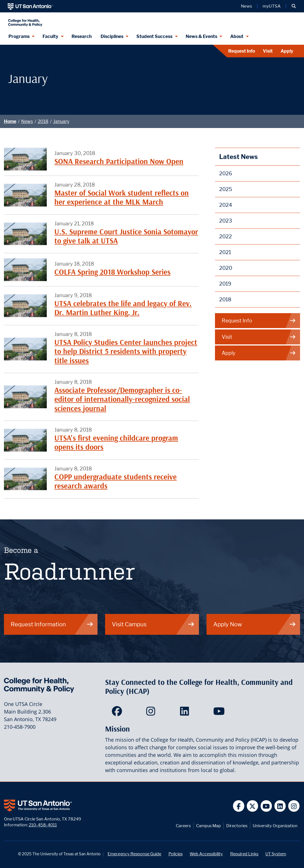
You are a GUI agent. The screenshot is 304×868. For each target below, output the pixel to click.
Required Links (244, 854)
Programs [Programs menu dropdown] (19, 36)
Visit (268, 51)
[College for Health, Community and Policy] (79, 20)
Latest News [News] (238, 157)
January (61, 121)
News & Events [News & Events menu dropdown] (201, 36)
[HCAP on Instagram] (152, 713)
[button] (294, 6)
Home (10, 121)
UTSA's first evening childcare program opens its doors (116, 442)
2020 (226, 268)
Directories (237, 826)
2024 (226, 205)
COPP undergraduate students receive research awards (116, 481)
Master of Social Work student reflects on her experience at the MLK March (122, 197)
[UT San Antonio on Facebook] (239, 806)
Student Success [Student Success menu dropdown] (154, 36)
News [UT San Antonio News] (247, 6)
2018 (43, 121)
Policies (176, 854)
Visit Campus (153, 624)
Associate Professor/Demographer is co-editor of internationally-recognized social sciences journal (122, 399)
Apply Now (255, 624)
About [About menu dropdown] (237, 36)
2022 (226, 236)
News (27, 121)
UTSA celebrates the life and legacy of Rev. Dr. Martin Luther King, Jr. (123, 308)
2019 (225, 284)
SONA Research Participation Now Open (119, 161)
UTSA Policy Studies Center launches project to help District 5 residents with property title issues (126, 351)
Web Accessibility (206, 854)
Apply (287, 51)
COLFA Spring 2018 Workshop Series (112, 272)
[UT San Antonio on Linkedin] (280, 806)
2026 (226, 173)
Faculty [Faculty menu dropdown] (50, 36)
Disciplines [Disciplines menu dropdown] (112, 36)
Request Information (52, 624)
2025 (226, 189)
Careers (183, 826)
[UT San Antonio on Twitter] (253, 806)
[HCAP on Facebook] (118, 713)
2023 (226, 221)
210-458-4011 (43, 825)
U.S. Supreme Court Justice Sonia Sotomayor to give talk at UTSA (126, 236)
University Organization (275, 826)
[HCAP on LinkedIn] (186, 713)
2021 (225, 252)
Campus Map (208, 826)
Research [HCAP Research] (82, 36)
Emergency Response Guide (134, 854)
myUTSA (272, 6)
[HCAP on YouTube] (220, 713)
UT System (276, 854)
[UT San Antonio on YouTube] (266, 806)
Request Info (242, 51)
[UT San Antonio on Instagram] (294, 806)
